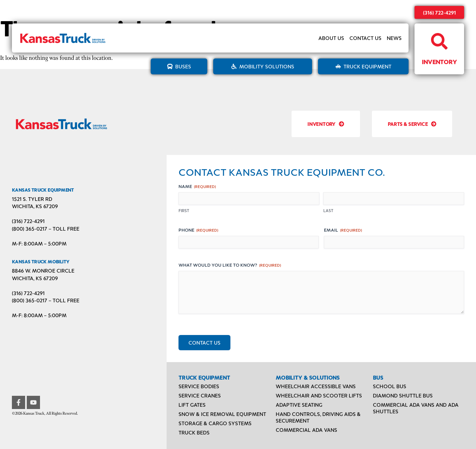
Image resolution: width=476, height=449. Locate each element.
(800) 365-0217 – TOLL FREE (46, 228)
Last (328, 210)
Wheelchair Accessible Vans (316, 386)
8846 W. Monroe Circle (43, 270)
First (184, 210)
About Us (331, 38)
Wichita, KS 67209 (35, 206)
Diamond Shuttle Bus (403, 395)
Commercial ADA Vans (306, 430)
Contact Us (365, 38)
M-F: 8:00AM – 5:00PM (39, 243)
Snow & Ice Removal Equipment (222, 414)
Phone (198, 230)
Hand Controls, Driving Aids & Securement (318, 417)
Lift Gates (192, 405)
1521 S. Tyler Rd (32, 199)
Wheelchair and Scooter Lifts (319, 395)
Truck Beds (194, 432)
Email (343, 230)
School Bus (390, 386)
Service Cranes (200, 395)
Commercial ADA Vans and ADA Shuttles (416, 408)
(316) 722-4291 (439, 12)
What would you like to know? (230, 265)
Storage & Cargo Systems (215, 423)
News (394, 38)
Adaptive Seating (299, 405)
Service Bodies (199, 386)
